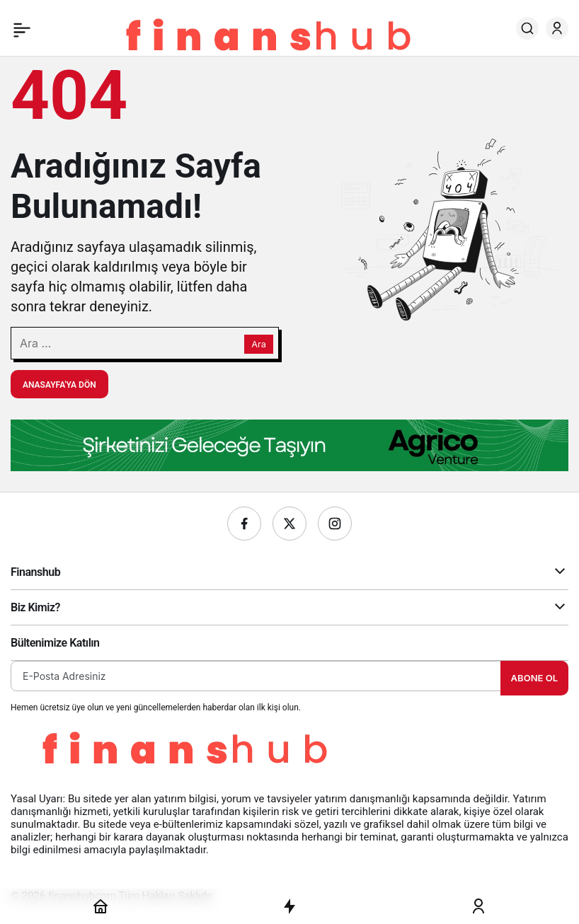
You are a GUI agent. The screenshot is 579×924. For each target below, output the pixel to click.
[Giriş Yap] (557, 28)
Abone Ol (534, 678)
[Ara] (527, 28)
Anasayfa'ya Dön (59, 385)
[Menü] (22, 28)
